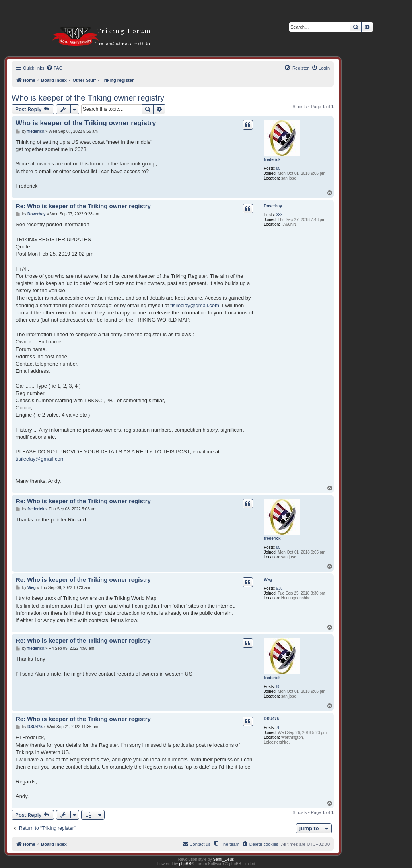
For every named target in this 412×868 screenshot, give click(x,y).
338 (279, 215)
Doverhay (273, 206)
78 (278, 728)
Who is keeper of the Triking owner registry (88, 98)
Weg (268, 580)
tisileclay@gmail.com (195, 305)
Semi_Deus (224, 859)
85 (278, 168)
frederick (272, 160)
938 (279, 588)
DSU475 (271, 719)
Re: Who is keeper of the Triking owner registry (83, 206)
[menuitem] (54, 68)
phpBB (185, 864)
